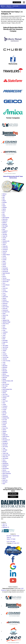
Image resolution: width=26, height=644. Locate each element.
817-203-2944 (17, 2)
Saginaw (4, 431)
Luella (4, 364)
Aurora (4, 211)
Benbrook (5, 224)
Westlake (5, 467)
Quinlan (4, 411)
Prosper (4, 410)
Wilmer (4, 479)
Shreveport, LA (6, 440)
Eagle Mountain (6, 273)
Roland (4, 425)
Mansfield (5, 366)
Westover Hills (6, 472)
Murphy (4, 379)
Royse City (5, 428)
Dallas (4, 261)
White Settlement (7, 474)
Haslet (4, 317)
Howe (4, 325)
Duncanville (5, 271)
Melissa (4, 369)
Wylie (4, 484)
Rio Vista (5, 420)
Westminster (6, 468)
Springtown (5, 443)
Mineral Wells (6, 376)
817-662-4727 (16, 543)
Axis (4, 213)
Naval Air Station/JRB (8, 381)
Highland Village (6, 322)
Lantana (4, 351)
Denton (4, 265)
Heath (4, 319)
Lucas (4, 362)
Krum (4, 344)
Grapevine (5, 305)
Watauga (5, 462)
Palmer (4, 393)
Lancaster (5, 349)
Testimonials (15, 6)
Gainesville (5, 297)
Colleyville (5, 246)
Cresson (4, 258)
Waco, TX (5, 526)
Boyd (4, 229)
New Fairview (6, 384)
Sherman (5, 438)
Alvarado (5, 202)
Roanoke (5, 421)
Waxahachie (5, 463)
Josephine (5, 332)
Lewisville (5, 356)
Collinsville (5, 248)
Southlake (5, 442)
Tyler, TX (4, 524)
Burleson (5, 233)
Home (3, 6)
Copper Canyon (6, 255)
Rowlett (4, 426)
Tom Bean (5, 450)
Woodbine (5, 482)
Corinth (4, 256)
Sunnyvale (5, 445)
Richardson (5, 416)
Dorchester (5, 268)
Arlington (5, 207)
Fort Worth (5, 292)
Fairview (4, 278)
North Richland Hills (7, 389)
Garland (4, 298)
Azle (4, 214)
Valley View (5, 457)
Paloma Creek (6, 396)
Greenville (5, 308)
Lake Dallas (5, 346)
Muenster (5, 378)
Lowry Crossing (6, 361)
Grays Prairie (6, 307)
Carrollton (5, 234)
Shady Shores (6, 436)
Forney (4, 290)
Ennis (4, 275)
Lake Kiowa (5, 347)
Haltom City (5, 315)
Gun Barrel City (6, 312)
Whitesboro (5, 475)
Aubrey (4, 209)
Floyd (4, 287)
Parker (4, 399)
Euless (4, 276)
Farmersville (5, 282)
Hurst (4, 327)
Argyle (4, 206)
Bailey (4, 216)
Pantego (4, 398)
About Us (9, 6)
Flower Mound (6, 285)
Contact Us (13, 497)
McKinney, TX (6, 527)
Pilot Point (5, 401)
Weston (4, 470)
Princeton (5, 408)
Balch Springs (6, 218)
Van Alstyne (5, 458)
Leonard (4, 354)
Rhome (4, 415)
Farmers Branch (6, 280)
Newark (4, 388)
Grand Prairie (6, 302)
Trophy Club (5, 453)
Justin (4, 335)
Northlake (5, 391)
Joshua (4, 334)
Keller (4, 339)
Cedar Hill (5, 236)
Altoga (4, 201)
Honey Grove (6, 324)
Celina (4, 239)
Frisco (4, 293)
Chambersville (6, 241)
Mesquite (5, 371)
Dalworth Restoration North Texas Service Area (13, 177)
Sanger (4, 433)
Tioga (4, 448)
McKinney (5, 367)
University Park (6, 455)
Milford (4, 374)
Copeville (5, 251)
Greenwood (5, 310)
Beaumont (5, 221)
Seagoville (5, 435)
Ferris (4, 283)
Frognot (4, 295)
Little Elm (5, 359)
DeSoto (4, 266)
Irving (4, 330)
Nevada (4, 383)
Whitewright (5, 477)
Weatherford (5, 465)
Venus (4, 460)
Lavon (4, 352)
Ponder (4, 404)
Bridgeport (5, 231)
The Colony (5, 447)
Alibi (4, 197)
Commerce (5, 250)
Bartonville (5, 219)
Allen (4, 199)
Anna (4, 204)
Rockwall (5, 423)
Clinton (4, 244)
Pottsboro (5, 406)
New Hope (5, 386)
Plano (4, 403)
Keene (4, 337)
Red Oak (4, 413)
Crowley (4, 260)
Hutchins (5, 329)
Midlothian (5, 372)
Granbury (5, 300)
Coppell (4, 253)
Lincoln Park (5, 357)
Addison (4, 194)
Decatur (4, 263)
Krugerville (5, 342)
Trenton (4, 452)
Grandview (5, 303)
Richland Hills (6, 418)
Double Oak (5, 270)
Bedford (4, 223)
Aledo (4, 196)
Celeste (4, 238)
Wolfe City (5, 480)
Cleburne (5, 243)
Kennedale (5, 340)
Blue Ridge (5, 226)
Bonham (4, 228)
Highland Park (6, 320)
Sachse (4, 430)
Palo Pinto (5, 394)
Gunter (4, 314)
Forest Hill (5, 288)
